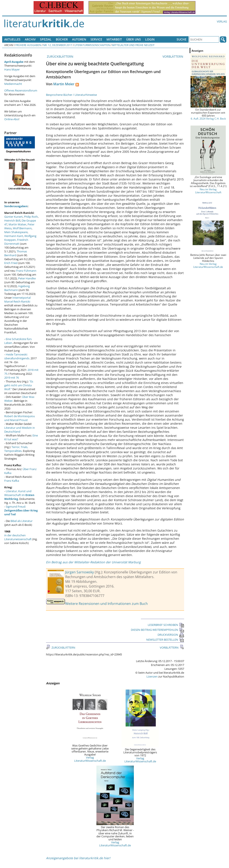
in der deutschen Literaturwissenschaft (18, 537)
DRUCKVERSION (171, 635)
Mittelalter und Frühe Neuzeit (133, 45)
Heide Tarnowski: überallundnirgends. (17, 356)
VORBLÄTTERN (173, 56)
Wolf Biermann (22, 228)
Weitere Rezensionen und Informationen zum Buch (106, 604)
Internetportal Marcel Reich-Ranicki (17, 300)
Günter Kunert (13, 217)
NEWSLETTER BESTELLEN (165, 640)
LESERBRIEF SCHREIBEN (166, 625)
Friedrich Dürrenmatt (16, 242)
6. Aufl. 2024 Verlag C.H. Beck (208, 118)
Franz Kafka (12, 481)
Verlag (222, 21)
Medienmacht (13, 84)
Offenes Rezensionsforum (21, 90)
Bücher (62, 39)
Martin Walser (17, 224)
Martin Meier (64, 84)
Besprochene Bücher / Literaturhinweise (71, 95)
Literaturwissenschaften (92, 45)
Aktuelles (12, 39)
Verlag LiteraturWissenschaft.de (90, 759)
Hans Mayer (12, 69)
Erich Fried (11, 263)
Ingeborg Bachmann (17, 288)
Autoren (79, 39)
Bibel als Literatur (21, 521)
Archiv (30, 39)
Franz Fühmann (26, 271)
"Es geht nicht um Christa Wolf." (19, 385)
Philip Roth (31, 217)
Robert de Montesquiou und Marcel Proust (20, 418)
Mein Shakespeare (16, 232)
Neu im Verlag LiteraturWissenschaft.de (208, 265)
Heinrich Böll (12, 220)
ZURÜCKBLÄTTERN (60, 56)
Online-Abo (11, 119)
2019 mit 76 (12, 378)
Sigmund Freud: (21, 510)
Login (150, 39)
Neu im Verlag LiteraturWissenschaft (208, 191)
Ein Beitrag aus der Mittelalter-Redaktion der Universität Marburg (93, 562)
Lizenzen (152, 676)
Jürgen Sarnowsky (80, 572)
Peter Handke (27, 278)
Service (96, 39)
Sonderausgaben (16, 206)
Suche (182, 39)
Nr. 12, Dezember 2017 (58, 45)
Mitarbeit (114, 39)
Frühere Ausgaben (28, 45)
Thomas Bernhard (16, 253)
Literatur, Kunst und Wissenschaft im (19, 495)
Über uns (134, 39)
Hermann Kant (14, 236)
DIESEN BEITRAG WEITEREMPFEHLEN (157, 630)
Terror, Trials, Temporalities (16, 449)
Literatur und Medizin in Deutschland (20, 430)
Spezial (46, 39)
